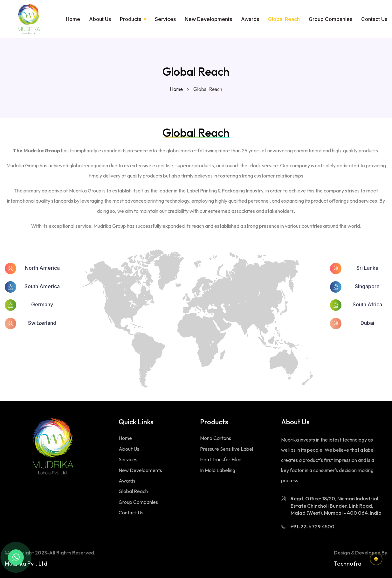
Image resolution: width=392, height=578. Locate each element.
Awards (250, 19)
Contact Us (374, 19)
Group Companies (330, 19)
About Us (100, 19)
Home (73, 19)
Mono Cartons (216, 438)
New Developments (208, 19)
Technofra (348, 564)
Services (165, 19)
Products (131, 19)
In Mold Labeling (218, 470)
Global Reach (284, 19)
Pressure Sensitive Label (227, 449)
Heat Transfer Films (221, 459)
